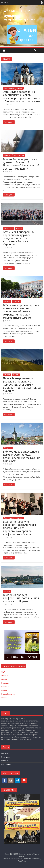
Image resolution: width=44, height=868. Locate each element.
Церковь (19, 88)
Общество (8, 156)
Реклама (5, 761)
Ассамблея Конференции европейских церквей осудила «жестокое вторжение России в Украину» (19, 238)
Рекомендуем (9, 88)
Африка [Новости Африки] (4, 698)
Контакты (5, 753)
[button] (7, 2)
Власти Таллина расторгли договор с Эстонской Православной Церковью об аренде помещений (21, 164)
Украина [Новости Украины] (5, 676)
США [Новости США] (3, 672)
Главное (7, 301)
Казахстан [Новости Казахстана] (5, 687)
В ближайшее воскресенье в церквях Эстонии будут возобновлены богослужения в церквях (22, 456)
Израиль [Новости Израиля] (5, 690)
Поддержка (6, 757)
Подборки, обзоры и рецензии (19, 20)
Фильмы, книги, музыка (17, 13)
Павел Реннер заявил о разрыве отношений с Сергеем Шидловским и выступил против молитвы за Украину (22, 384)
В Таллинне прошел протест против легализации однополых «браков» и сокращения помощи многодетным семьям (21, 311)
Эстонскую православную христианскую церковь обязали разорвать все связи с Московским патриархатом (22, 96)
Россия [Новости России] (4, 679)
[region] (22, 25)
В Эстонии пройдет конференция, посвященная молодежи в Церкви (21, 598)
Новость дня (9, 228)
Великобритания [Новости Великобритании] (8, 694)
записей (6, 764)
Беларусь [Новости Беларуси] (5, 683)
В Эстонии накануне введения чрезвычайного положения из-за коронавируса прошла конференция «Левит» (19, 528)
